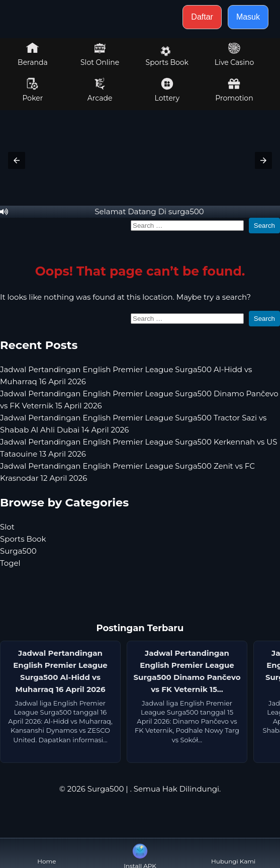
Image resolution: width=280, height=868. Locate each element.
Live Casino (234, 54)
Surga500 (18, 551)
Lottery (167, 90)
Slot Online (100, 54)
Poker (32, 90)
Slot (7, 527)
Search (264, 226)
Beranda (33, 54)
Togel (10, 563)
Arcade (100, 90)
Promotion (234, 90)
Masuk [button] (248, 17)
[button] (17, 160)
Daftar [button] (202, 17)
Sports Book (167, 56)
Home (46, 853)
